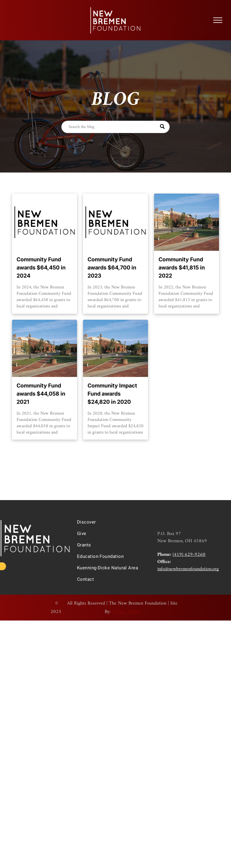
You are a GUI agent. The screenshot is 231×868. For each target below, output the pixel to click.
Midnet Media (126, 612)
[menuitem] (112, 522)
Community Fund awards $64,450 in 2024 (41, 268)
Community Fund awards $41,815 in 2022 (182, 268)
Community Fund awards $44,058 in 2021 (41, 394)
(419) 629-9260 (189, 555)
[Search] (115, 127)
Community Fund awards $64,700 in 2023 (112, 268)
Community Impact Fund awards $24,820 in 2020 (112, 394)
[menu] (218, 20)
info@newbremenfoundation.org (188, 569)
